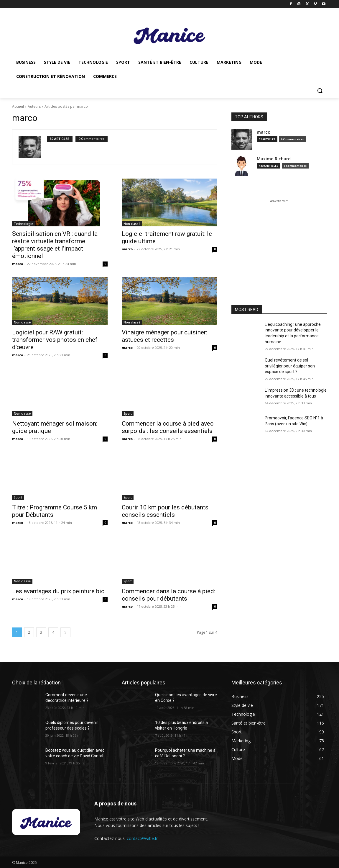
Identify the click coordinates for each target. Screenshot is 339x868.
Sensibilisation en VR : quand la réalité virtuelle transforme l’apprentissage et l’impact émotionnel (55, 245)
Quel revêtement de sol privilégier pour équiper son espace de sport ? (290, 366)
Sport (128, 413)
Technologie (23, 224)
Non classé (132, 224)
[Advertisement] (279, 241)
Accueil (18, 106)
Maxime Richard (274, 159)
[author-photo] (33, 147)
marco (18, 264)
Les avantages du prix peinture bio (58, 591)
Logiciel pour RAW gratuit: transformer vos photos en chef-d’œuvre (56, 340)
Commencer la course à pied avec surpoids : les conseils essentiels (168, 427)
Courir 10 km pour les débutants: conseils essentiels (166, 511)
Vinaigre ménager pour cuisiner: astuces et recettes (164, 336)
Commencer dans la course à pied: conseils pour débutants (168, 595)
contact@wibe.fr (142, 838)
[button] (320, 91)
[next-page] (65, 632)
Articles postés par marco (66, 106)
